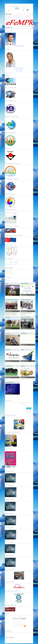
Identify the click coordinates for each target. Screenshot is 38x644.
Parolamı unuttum (29, 411)
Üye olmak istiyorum (29, 412)
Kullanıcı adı (23, 404)
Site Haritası (8, 280)
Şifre (24, 406)
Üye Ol (9, 7)
